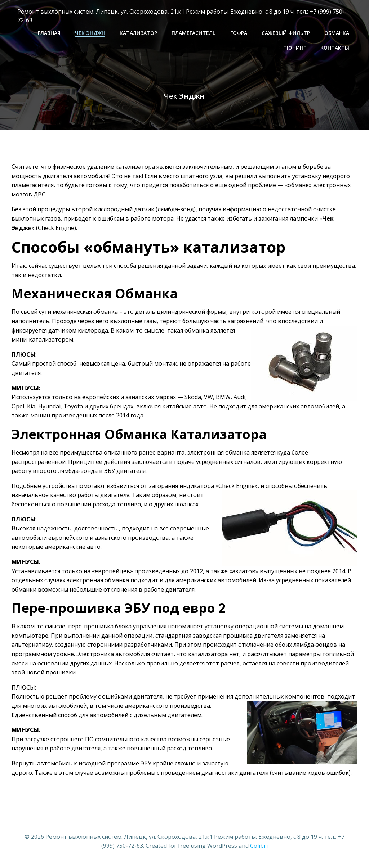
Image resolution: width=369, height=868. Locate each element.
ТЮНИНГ (296, 47)
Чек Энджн (91, 33)
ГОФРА (240, 33)
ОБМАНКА (338, 33)
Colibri (259, 847)
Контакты (336, 47)
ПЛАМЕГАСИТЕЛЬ (195, 33)
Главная (50, 33)
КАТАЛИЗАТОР (139, 33)
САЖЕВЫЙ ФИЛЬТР (287, 33)
